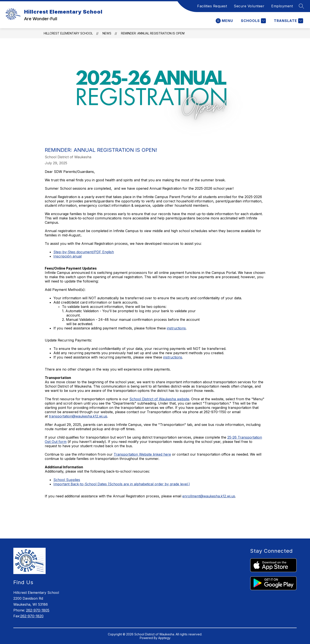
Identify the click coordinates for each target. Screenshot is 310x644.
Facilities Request (212, 6)
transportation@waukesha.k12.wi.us (78, 416)
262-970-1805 (38, 610)
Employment (282, 6)
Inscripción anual (67, 256)
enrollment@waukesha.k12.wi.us (209, 496)
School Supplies (67, 480)
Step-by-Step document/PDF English (84, 252)
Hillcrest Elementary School (68, 33)
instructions (176, 328)
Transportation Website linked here (142, 454)
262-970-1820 (32, 616)
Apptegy (164, 638)
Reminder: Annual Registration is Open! (153, 33)
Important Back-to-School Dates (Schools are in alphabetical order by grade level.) (122, 484)
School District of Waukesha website (159, 399)
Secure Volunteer (249, 6)
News (107, 33)
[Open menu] (224, 21)
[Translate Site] (288, 21)
